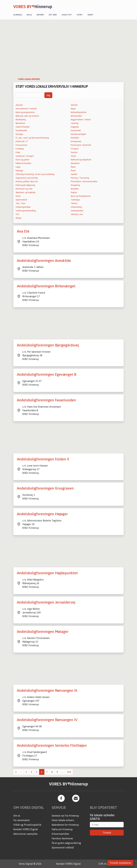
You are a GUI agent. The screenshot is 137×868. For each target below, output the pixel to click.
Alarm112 (18, 15)
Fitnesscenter (21, 145)
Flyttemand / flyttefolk (81, 145)
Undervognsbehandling (26, 211)
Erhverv (40, 15)
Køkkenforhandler (23, 163)
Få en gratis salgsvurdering (66, 843)
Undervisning (76, 207)
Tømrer (74, 203)
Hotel (73, 156)
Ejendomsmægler (79, 134)
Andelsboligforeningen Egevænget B (47, 374)
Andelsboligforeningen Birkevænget (46, 286)
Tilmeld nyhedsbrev (120, 863)
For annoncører (22, 820)
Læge (18, 167)
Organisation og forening (27, 178)
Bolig (29, 15)
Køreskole (75, 163)
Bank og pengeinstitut (25, 112)
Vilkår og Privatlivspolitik (27, 825)
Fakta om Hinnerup (62, 829)
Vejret (90, 15)
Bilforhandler (76, 116)
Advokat (19, 105)
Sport (80, 15)
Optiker (74, 174)
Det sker (53, 15)
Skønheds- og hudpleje (26, 192)
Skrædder (75, 189)
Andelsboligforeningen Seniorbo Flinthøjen (52, 745)
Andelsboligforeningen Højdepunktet (47, 573)
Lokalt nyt (67, 15)
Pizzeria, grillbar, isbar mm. (27, 181)
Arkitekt (74, 105)
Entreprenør (76, 141)
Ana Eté (23, 231)
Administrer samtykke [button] (25, 834)
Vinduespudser (77, 211)
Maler (73, 167)
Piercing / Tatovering (80, 178)
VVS (17, 214)
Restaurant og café (24, 189)
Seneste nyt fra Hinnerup (65, 816)
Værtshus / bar (77, 214)
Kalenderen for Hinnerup (65, 825)
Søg (48, 95)
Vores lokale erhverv (63, 820)
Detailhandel (21, 130)
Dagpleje (75, 127)
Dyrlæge (19, 134)
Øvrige (19, 218)
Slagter (74, 192)
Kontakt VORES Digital (26, 829)
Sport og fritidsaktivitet (81, 196)
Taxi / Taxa (20, 203)
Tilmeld (107, 833)
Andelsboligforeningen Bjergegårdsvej (48, 345)
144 (69, 772)
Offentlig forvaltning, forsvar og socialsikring (35, 174)
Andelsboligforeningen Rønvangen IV (47, 720)
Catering (75, 123)
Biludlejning (21, 120)
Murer (73, 171)
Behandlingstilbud (79, 112)
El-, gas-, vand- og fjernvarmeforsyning (32, 138)
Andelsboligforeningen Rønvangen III (47, 690)
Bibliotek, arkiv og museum (27, 116)
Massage (19, 171)
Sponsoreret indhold (63, 848)
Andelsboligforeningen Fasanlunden (46, 400)
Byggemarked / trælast (81, 120)
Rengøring (75, 185)
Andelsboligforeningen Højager (42, 514)
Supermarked (21, 200)
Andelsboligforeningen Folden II (43, 459)
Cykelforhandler (23, 127)
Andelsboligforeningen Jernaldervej (46, 602)
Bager (73, 109)
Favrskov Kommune (62, 838)
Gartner (74, 152)
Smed (18, 196)
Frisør (18, 152)
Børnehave (20, 123)
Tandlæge (75, 200)
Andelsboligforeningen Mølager (43, 632)
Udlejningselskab (23, 207)
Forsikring (20, 149)
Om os (17, 816)
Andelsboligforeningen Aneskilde (44, 261)
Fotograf (75, 149)
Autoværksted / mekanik (26, 109)
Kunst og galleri (23, 160)
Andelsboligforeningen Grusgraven (45, 488)
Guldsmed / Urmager (25, 156)
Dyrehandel (76, 130)
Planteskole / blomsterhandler (84, 181)
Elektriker (75, 138)
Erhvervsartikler (60, 834)
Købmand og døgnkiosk (81, 160)
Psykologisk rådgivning (25, 185)
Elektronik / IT (22, 141)
